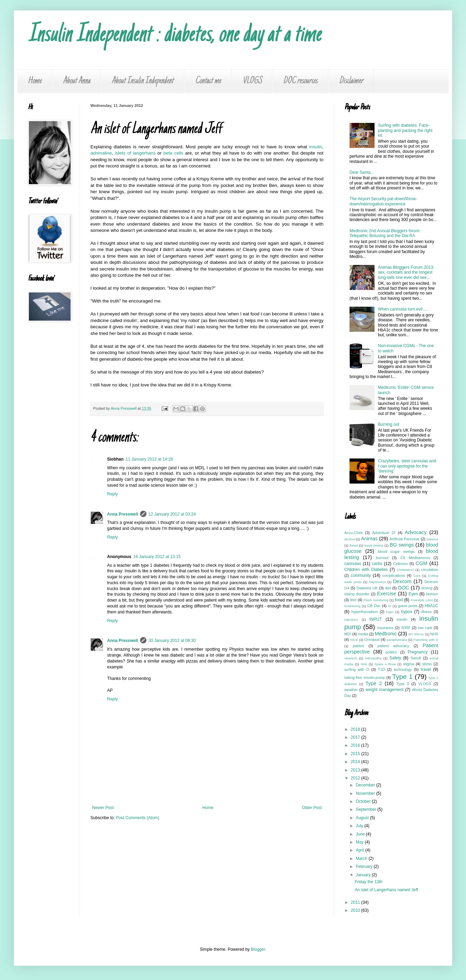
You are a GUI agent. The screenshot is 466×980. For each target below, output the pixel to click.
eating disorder (357, 594)
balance (432, 539)
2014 (356, 762)
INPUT (376, 619)
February (365, 867)
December (366, 785)
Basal (354, 545)
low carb (425, 628)
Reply (113, 494)
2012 (356, 778)
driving (427, 588)
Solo (364, 664)
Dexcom (402, 581)
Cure (417, 576)
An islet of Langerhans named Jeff (386, 890)
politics (391, 652)
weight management (385, 690)
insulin (316, 147)
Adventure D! (384, 533)
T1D (381, 669)
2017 (356, 737)
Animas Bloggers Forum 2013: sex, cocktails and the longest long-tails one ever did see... (406, 272)
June (361, 834)
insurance (385, 628)
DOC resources (300, 81)
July (360, 826)
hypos (407, 612)
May (360, 842)
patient (358, 646)
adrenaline (101, 153)
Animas (369, 539)
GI (389, 606)
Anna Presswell (123, 514)
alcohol (349, 539)
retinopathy (373, 658)
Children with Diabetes (366, 570)
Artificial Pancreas (405, 539)
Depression (377, 582)
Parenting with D (426, 640)
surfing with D (357, 669)
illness (426, 612)
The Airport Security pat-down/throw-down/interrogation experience (383, 201)
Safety (395, 658)
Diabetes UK (367, 588)
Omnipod (372, 640)
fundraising (352, 606)
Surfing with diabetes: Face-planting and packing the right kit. (405, 130)
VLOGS (252, 81)
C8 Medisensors (415, 558)
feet (353, 600)
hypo (390, 612)
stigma (409, 664)
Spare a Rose (385, 664)
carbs (377, 564)
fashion (432, 594)
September (367, 809)
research (351, 658)
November (366, 793)
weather (351, 690)
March (362, 859)
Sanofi (416, 658)
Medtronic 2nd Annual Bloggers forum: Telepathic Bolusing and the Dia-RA (385, 233)
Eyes (413, 594)
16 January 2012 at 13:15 (157, 557)
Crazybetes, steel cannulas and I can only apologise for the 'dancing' (407, 466)
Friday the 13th (369, 882)
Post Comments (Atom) (138, 818)
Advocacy (416, 532)
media (363, 634)
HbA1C (431, 606)
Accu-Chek (353, 533)
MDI (348, 634)
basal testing (374, 545)
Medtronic (386, 634)
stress (427, 664)
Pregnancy (417, 652)
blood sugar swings (396, 551)
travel (426, 669)
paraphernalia (397, 640)
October (364, 801)
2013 (356, 770)
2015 (356, 754)
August (363, 818)
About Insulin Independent (143, 81)
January (364, 875)
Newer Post (103, 808)
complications (393, 575)
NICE (354, 640)
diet (388, 588)
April (360, 850)
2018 (356, 729)
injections (351, 620)
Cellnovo (400, 564)
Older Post (312, 808)
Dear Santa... (362, 172)
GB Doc (374, 606)
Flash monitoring (376, 600)
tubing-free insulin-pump (365, 677)
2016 (356, 745)
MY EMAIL (417, 634)
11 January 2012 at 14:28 (149, 459)
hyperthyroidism (364, 612)
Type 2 (374, 683)
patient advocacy (393, 646)
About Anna (77, 81)
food (399, 600)
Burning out (389, 424)
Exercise (387, 594)
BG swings (401, 545)
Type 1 (403, 677)
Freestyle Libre (422, 600)
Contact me (208, 81)
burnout (382, 558)
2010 (356, 910)
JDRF (406, 628)
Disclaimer (351, 81)
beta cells (173, 153)
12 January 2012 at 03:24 (172, 514)
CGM (421, 563)
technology (403, 669)
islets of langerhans (135, 153)
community (361, 575)
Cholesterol (405, 570)
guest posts (408, 606)
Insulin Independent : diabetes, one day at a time (174, 36)
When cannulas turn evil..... (403, 309)
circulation (430, 570)
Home (35, 81)
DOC (404, 588)
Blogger (258, 949)
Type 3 (403, 684)
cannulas (353, 564)
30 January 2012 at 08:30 (172, 641)
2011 (356, 902)
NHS (434, 634)
